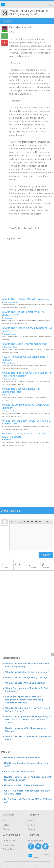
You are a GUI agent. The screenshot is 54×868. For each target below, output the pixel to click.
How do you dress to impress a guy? (22, 758)
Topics (6, 825)
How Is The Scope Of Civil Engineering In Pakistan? (25, 358)
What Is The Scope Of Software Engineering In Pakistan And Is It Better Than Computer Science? (28, 720)
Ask (4, 821)
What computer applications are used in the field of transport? (26, 435)
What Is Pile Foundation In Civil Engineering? (26, 421)
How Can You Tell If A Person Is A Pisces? (24, 785)
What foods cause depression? (19, 772)
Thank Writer (15, 228)
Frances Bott (15, 27)
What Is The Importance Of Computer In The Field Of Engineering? (27, 374)
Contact (32, 825)
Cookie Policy (9, 849)
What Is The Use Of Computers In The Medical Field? (23, 314)
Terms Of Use (9, 841)
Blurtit (3, 4)
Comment (28, 228)
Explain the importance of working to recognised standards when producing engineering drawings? (24, 700)
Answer (46, 555)
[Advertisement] (27, 270)
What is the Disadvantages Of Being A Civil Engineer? (26, 406)
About (31, 821)
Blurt (37, 228)
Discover (7, 829)
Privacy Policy (9, 845)
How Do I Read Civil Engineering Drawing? (26, 678)
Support (32, 829)
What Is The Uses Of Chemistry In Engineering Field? (21, 390)
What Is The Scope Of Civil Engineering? (24, 344)
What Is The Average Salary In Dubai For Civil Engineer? (27, 330)
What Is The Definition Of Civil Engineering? (26, 299)
